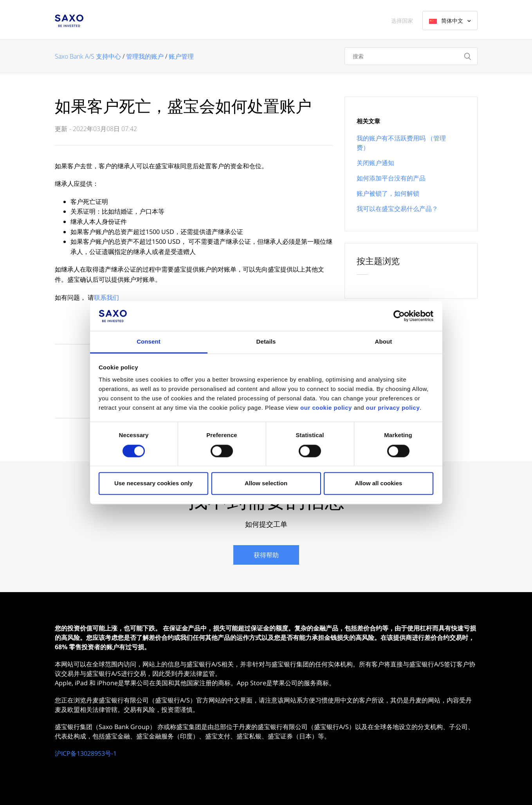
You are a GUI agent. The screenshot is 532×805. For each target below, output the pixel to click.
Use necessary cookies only (153, 484)
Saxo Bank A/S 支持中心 (88, 56)
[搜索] (411, 56)
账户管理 (181, 56)
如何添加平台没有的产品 (391, 178)
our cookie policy (326, 408)
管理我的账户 (145, 56)
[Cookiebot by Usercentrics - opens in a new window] (399, 316)
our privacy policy (393, 408)
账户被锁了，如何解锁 (388, 193)
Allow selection (266, 484)
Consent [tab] (149, 342)
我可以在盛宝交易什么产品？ (397, 209)
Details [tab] (266, 342)
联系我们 (106, 297)
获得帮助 (266, 555)
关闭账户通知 (375, 163)
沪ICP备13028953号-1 (86, 753)
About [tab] (384, 342)
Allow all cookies (379, 484)
